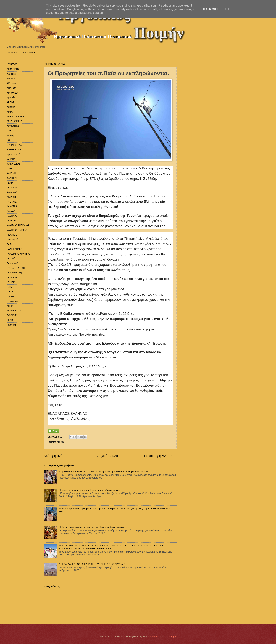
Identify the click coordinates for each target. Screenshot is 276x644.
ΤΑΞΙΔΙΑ (11, 282)
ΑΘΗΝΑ (11, 79)
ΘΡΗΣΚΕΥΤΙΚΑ (15, 150)
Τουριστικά (12, 301)
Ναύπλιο (11, 221)
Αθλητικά (11, 83)
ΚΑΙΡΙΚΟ (11, 173)
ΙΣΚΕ (9, 169)
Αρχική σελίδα (108, 456)
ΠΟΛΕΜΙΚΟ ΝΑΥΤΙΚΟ (18, 254)
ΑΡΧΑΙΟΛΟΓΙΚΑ (15, 116)
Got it (227, 9)
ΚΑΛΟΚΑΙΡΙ (13, 178)
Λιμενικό (11, 211)
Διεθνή (60, 442)
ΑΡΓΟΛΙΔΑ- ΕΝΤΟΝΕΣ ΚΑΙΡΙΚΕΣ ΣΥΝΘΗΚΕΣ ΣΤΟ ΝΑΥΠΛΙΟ (92, 564)
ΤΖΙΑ (9, 287)
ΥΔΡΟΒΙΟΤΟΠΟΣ (16, 311)
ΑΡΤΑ (10, 112)
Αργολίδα (11, 97)
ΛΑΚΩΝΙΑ (12, 206)
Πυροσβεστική (14, 273)
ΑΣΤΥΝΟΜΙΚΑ (14, 121)
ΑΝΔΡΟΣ (11, 88)
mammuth (153, 637)
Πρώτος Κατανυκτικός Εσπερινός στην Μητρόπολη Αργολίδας (92, 527)
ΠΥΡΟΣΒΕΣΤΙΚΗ (16, 268)
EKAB (10, 320)
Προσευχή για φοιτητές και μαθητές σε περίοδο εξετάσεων (90, 490)
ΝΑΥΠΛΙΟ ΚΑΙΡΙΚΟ (17, 230)
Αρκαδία (11, 107)
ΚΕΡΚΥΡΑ (12, 188)
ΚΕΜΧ (10, 183)
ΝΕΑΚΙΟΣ (12, 235)
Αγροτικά (11, 74)
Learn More (211, 9)
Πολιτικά (11, 258)
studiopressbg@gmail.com (21, 53)
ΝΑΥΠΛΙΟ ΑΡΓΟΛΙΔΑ (18, 225)
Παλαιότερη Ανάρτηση (160, 456)
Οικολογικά (12, 239)
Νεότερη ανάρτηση (58, 456)
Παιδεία (11, 244)
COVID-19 (12, 315)
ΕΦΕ (9, 140)
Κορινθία (11, 197)
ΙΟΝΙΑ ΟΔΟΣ (13, 164)
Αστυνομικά (13, 126)
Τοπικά (10, 296)
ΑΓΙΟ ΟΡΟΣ (13, 69)
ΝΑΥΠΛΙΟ (12, 216)
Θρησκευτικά (13, 154)
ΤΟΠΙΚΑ (11, 292)
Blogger (172, 637)
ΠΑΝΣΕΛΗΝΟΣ (15, 249)
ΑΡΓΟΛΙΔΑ (12, 93)
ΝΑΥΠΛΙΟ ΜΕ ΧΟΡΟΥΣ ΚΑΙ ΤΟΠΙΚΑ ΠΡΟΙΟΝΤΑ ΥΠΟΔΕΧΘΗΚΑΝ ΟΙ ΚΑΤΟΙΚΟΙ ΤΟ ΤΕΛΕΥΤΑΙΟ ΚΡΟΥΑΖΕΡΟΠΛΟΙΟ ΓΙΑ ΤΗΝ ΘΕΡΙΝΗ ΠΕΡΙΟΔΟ (111, 547)
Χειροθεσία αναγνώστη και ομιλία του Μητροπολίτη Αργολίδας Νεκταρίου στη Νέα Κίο (104, 472)
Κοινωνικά (12, 192)
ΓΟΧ (9, 131)
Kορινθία (11, 325)
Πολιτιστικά (12, 263)
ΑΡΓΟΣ (10, 102)
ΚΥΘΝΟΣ (12, 202)
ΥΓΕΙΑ (10, 306)
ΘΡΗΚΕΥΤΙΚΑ (14, 145)
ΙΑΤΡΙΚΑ (11, 159)
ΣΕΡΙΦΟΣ (12, 277)
